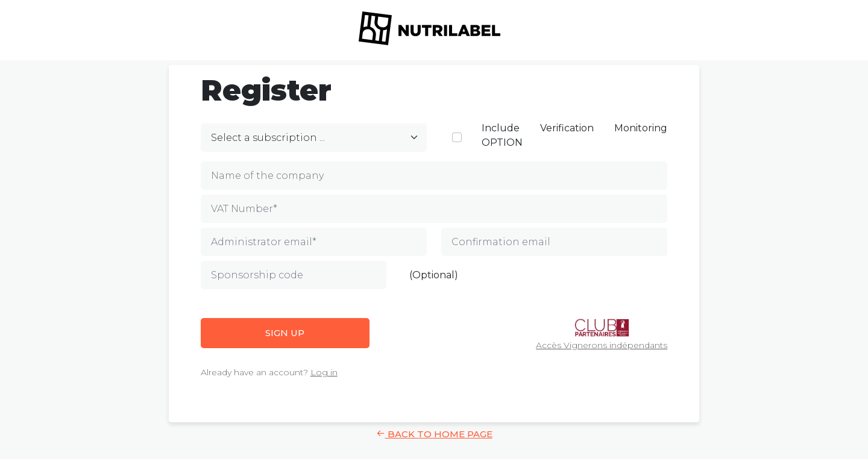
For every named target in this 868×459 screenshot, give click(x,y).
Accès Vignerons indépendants (602, 335)
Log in (324, 372)
